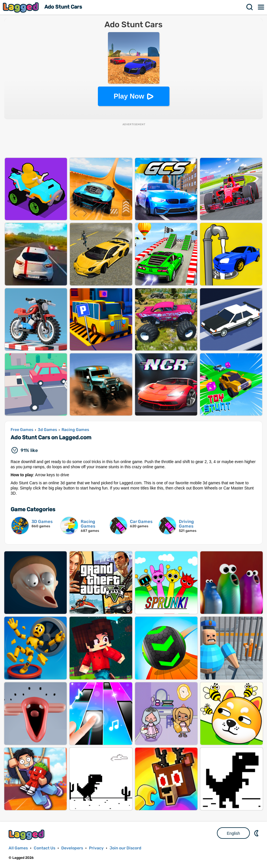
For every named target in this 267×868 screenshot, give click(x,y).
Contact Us (45, 848)
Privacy (96, 848)
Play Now (129, 96)
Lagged (21, 7)
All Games (18, 848)
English (234, 833)
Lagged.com (27, 835)
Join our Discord (125, 848)
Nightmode (257, 833)
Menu (261, 7)
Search (250, 7)
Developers (72, 848)
